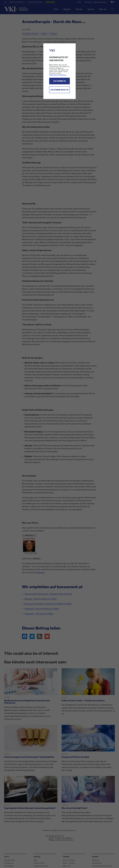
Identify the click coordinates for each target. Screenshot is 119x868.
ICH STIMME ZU (60, 81)
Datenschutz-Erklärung (58, 75)
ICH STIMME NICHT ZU (59, 90)
